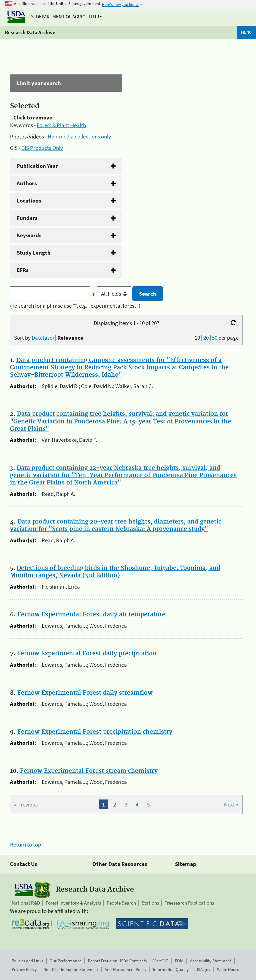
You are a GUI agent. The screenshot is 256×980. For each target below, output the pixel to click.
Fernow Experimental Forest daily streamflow (85, 693)
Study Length (34, 253)
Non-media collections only (79, 136)
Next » (231, 804)
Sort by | (49, 338)
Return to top (25, 845)
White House (228, 969)
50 (215, 338)
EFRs (23, 270)
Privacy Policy (24, 969)
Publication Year (37, 166)
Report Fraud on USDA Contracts (117, 961)
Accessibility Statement (210, 961)
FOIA (179, 961)
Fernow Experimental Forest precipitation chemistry (95, 732)
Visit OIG (161, 961)
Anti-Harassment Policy (125, 969)
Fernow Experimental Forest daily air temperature (91, 615)
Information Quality (171, 969)
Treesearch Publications (189, 903)
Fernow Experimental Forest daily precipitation (87, 654)
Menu (246, 32)
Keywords (29, 235)
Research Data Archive (30, 32)
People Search (121, 903)
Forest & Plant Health (61, 125)
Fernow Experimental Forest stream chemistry (89, 771)
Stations (150, 903)
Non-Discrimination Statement (71, 969)
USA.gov (203, 969)
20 (206, 338)
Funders (27, 218)
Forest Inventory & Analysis (73, 903)
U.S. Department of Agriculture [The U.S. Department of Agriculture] (55, 17)
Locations (29, 201)
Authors (27, 183)
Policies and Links (27, 961)
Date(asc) (43, 338)
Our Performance (65, 961)
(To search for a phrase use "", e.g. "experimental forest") (75, 306)
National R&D (26, 903)
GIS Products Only (42, 148)
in (112, 294)
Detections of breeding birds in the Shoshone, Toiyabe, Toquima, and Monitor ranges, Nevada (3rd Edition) (115, 572)
